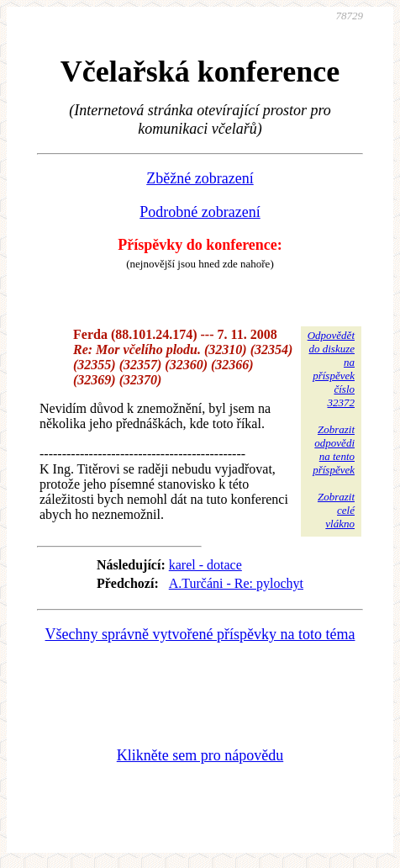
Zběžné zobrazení (200, 178)
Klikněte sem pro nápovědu (200, 755)
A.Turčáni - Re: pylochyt (236, 583)
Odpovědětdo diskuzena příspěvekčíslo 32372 (331, 369)
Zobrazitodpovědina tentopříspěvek (334, 450)
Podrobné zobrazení (200, 212)
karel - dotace (205, 565)
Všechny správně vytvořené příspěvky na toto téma (200, 634)
